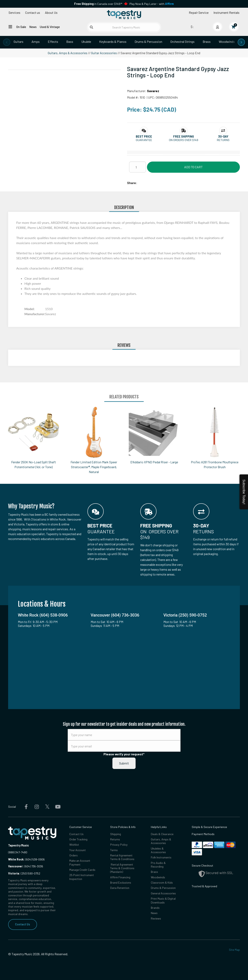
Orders (74, 855)
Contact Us (23, 924)
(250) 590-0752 (24, 873)
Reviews (156, 919)
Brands (155, 908)
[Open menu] (10, 27)
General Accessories (164, 893)
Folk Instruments (161, 858)
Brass (207, 42)
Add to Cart (193, 167)
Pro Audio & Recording (158, 865)
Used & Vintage (50, 27)
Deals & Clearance (162, 834)
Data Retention (120, 888)
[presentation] (7, 42)
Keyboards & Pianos (113, 42)
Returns (115, 839)
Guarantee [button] (144, 140)
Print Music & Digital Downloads (163, 901)
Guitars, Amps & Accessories (68, 53)
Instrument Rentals (226, 12)
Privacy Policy (119, 845)
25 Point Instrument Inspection (82, 877)
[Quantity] (138, 167)
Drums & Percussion (148, 42)
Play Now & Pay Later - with (152, 4)
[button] (144, 136)
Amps (36, 42)
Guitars (18, 42)
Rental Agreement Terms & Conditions (122, 857)
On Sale (21, 27)
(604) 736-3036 (26, 866)
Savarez (153, 91)
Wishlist (74, 845)
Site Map (234, 950)
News (33, 27)
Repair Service (199, 12)
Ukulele (86, 42)
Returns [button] (223, 140)
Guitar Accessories (104, 53)
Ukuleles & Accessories (159, 850)
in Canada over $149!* (98, 4)
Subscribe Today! (244, 492)
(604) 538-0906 (26, 859)
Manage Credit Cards (83, 870)
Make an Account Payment (80, 863)
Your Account (78, 850)
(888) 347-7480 (18, 852)
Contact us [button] (33, 12)
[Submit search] (91, 27)
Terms (114, 850)
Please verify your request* (124, 754)
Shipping (116, 834)
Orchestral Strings (182, 42)
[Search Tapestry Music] (124, 27)
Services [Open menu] (14, 12)
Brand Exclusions (121, 883)
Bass (70, 42)
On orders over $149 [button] (184, 140)
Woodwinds (227, 42)
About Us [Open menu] (51, 12)
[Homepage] (124, 15)
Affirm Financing (120, 877)
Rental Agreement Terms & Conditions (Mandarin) (122, 868)
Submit (124, 763)
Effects (53, 42)
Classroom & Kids (162, 883)
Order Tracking (78, 839)
